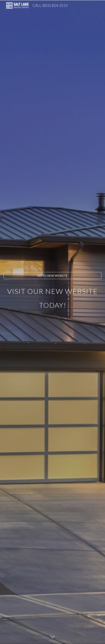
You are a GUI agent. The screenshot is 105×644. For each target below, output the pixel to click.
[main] (52, 325)
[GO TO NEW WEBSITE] (52, 276)
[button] (52, 637)
